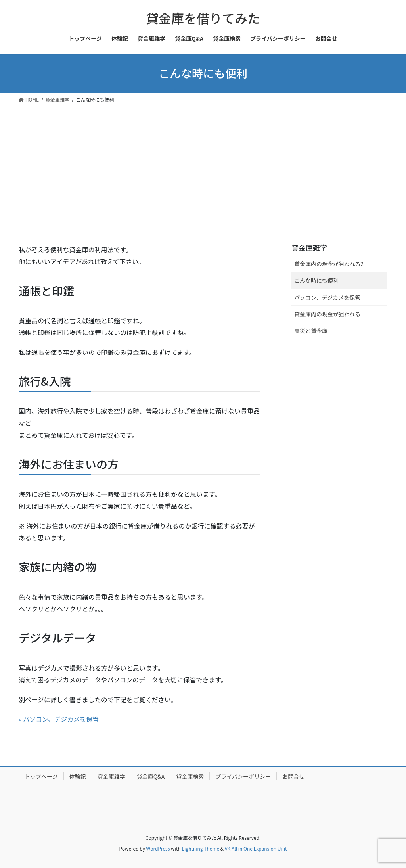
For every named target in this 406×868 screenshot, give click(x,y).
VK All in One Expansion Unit (256, 848)
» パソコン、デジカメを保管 (59, 719)
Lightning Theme (200, 848)
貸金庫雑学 (309, 247)
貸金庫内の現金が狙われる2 (329, 264)
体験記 (78, 776)
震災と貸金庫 (311, 331)
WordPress (158, 848)
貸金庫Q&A (151, 776)
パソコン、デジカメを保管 (327, 297)
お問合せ (293, 776)
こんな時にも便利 (316, 280)
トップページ (41, 776)
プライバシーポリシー (243, 776)
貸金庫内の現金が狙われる (327, 314)
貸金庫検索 (190, 776)
